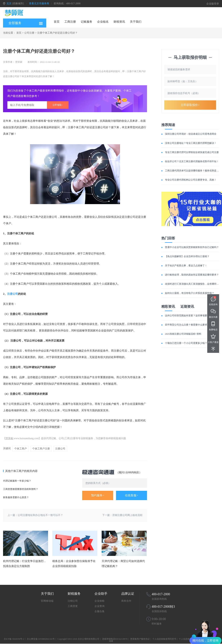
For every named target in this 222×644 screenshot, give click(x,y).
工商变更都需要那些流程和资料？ (21, 489)
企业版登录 (213, 4)
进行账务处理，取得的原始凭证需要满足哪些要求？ (192, 275)
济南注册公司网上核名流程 (127, 515)
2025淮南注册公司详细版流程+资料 (183, 334)
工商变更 (73, 606)
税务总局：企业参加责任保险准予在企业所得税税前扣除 (74, 564)
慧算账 (9, 438)
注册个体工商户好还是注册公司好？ (57, 33)
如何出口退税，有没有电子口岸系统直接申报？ (190, 293)
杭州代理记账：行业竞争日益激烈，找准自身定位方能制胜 (25, 564)
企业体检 (99, 601)
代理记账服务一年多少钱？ (17, 481)
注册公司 (13, 294)
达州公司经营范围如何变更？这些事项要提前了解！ (192, 316)
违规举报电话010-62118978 (115, 639)
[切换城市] (18, 4)
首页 (57, 22)
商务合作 (126, 601)
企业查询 (99, 606)
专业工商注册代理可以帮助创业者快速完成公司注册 (192, 152)
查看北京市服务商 (39, 4)
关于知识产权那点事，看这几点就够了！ (186, 266)
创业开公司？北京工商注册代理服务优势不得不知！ (192, 161)
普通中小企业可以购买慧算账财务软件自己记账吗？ (192, 247)
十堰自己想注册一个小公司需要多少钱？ (186, 343)
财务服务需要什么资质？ (16, 497)
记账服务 (87, 22)
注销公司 (73, 601)
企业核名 (103, 22)
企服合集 (99, 611)
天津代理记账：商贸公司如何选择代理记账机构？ (123, 564)
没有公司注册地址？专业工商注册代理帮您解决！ (191, 143)
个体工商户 (21, 449)
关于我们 (136, 22)
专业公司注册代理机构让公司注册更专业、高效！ (191, 180)
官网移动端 (47, 601)
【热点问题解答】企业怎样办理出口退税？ (187, 256)
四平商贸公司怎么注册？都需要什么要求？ (187, 325)
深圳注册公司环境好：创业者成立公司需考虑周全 (191, 134)
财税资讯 (119, 22)
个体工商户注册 (41, 449)
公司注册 (29, 33)
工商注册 (70, 22)
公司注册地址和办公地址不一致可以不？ (40, 515)
